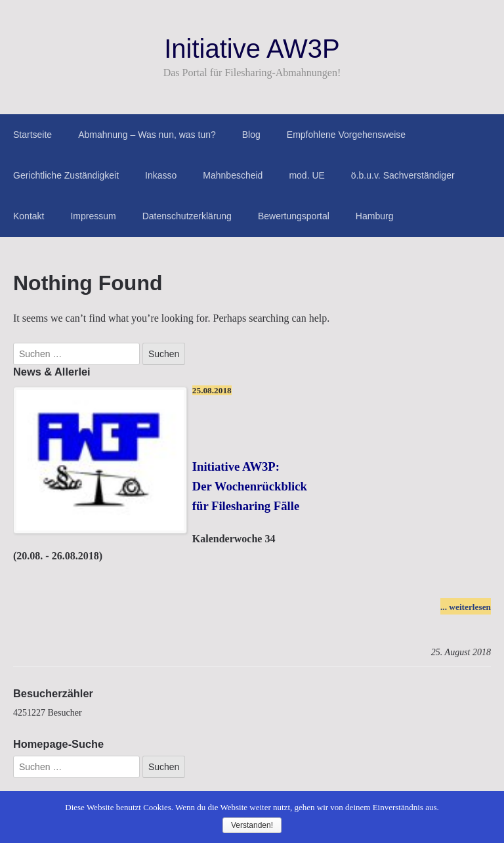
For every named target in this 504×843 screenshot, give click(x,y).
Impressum (93, 216)
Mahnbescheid (233, 175)
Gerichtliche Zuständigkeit (66, 175)
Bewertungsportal (294, 216)
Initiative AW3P (252, 49)
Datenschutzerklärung (187, 216)
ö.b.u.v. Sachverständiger (403, 175)
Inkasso (161, 175)
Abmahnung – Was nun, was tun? (147, 135)
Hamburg (375, 216)
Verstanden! (252, 825)
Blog (251, 135)
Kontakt (29, 216)
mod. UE (306, 175)
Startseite (32, 135)
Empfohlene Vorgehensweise (346, 135)
